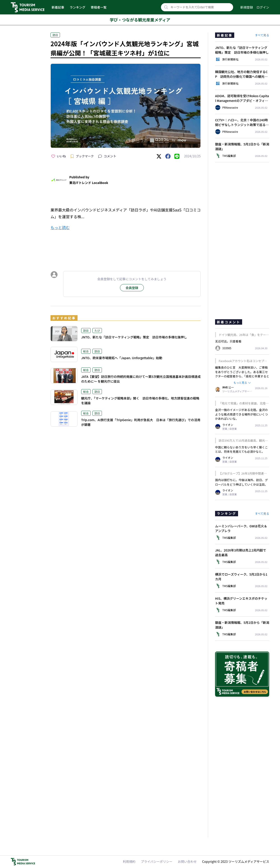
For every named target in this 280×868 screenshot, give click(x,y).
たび (97, 330)
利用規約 (129, 861)
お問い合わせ (187, 861)
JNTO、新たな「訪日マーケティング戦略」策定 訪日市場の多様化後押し (134, 337)
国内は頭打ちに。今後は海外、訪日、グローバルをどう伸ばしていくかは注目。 (241, 482)
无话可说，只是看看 (228, 341)
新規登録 (247, 7)
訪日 (55, 35)
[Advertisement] (126, 246)
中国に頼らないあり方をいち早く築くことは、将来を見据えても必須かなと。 (241, 449)
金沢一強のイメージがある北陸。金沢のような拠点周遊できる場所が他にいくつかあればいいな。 (241, 414)
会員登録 (132, 288)
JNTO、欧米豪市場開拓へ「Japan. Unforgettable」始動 (122, 358)
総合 (86, 351)
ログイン (263, 7)
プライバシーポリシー (157, 861)
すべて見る (262, 35)
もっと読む (60, 227)
